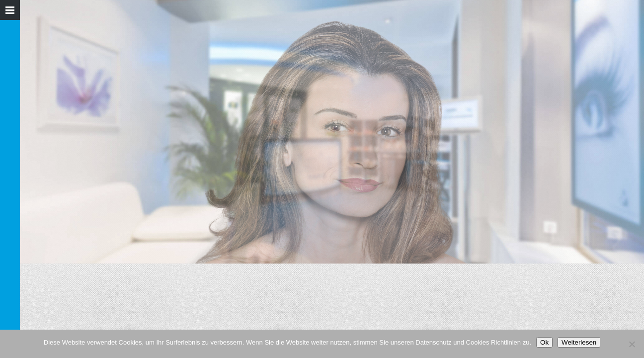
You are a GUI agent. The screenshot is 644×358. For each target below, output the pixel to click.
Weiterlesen (579, 342)
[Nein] (632, 344)
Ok (544, 342)
